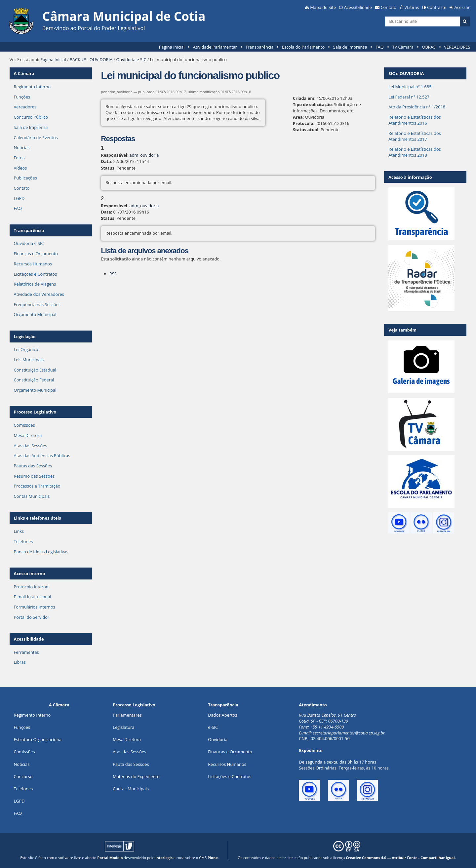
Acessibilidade (358, 7)
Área (298, 117)
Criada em (304, 98)
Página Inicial (172, 47)
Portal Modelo (110, 858)
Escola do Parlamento (303, 47)
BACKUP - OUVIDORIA (91, 59)
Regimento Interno (32, 87)
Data (106, 161)
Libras (20, 662)
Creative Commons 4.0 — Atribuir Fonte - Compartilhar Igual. (401, 858)
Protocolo (303, 123)
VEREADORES (457, 47)
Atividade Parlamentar (215, 47)
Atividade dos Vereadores (39, 294)
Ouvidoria (218, 739)
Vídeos (20, 168)
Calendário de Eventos (36, 138)
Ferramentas (26, 652)
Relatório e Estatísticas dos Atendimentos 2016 (415, 120)
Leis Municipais (29, 360)
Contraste (437, 7)
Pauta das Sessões (131, 764)
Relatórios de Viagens (35, 284)
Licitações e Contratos (36, 274)
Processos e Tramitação (37, 486)
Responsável (114, 155)
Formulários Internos (35, 607)
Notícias (22, 147)
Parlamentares (127, 715)
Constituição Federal (34, 380)
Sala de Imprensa (350, 47)
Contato (389, 7)
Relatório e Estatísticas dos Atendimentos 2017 (415, 136)
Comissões (24, 425)
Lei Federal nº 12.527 (409, 97)
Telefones (23, 541)
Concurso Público (31, 117)
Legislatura (123, 727)
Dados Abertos (222, 715)
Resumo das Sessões (34, 476)
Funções (22, 97)
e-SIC (213, 727)
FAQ (380, 47)
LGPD (19, 198)
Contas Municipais (32, 496)
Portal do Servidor (32, 617)
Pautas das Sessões (33, 466)
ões (22, 727)
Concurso (23, 776)
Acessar (462, 7)
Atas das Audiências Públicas (42, 455)
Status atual (306, 130)
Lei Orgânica (26, 349)
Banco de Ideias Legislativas (41, 552)
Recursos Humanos (33, 264)
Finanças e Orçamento (36, 254)
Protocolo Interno (31, 587)
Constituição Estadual (35, 370)
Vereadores (25, 107)
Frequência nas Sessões (37, 304)
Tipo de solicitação (312, 104)
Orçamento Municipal (35, 314)
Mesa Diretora (28, 435)
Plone (213, 858)
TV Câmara (403, 47)
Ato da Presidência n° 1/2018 (417, 107)
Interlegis (164, 858)
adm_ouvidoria (144, 155)
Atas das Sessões (31, 446)
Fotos (19, 158)
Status (108, 168)
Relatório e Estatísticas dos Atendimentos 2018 (415, 152)
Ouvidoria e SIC (131, 59)
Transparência (259, 47)
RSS (113, 274)
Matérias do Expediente (136, 776)
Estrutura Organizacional (38, 739)
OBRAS (429, 47)
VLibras (412, 7)
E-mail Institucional (33, 597)
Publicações (25, 178)
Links (19, 531)
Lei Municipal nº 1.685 (410, 87)
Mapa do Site (323, 7)
